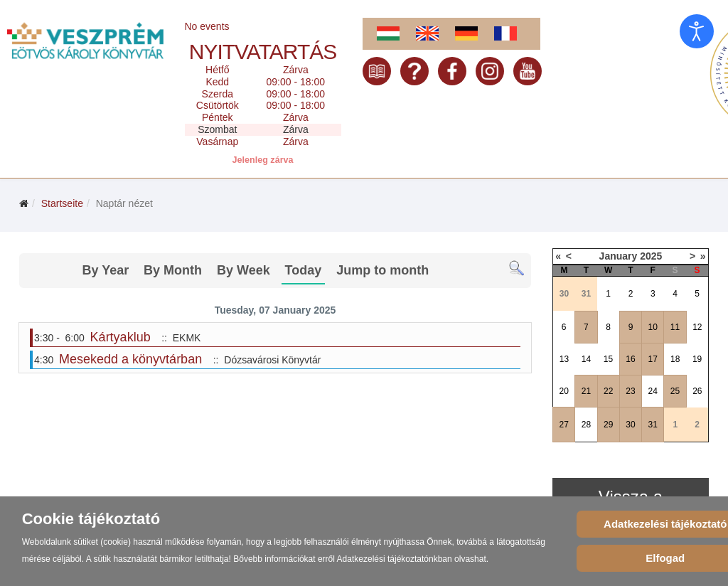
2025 (651, 256)
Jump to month (382, 270)
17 (653, 359)
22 (608, 391)
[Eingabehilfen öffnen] (697, 31)
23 (630, 391)
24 (653, 391)
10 (653, 327)
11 (675, 327)
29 (608, 425)
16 (630, 359)
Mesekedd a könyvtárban (130, 359)
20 (563, 391)
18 (675, 359)
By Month (173, 270)
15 (608, 359)
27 (563, 425)
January (619, 256)
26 (697, 391)
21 (586, 391)
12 (697, 327)
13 (564, 359)
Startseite (62, 203)
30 (630, 425)
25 (675, 391)
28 (586, 425)
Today (304, 270)
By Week (243, 270)
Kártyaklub (121, 337)
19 (697, 359)
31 (653, 425)
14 (586, 359)
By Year (105, 270)
